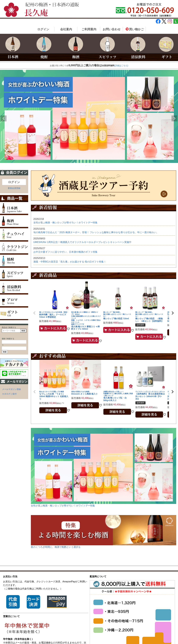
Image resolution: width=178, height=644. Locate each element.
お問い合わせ (112, 29)
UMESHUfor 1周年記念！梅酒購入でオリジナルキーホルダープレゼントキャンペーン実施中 (82, 242)
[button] (34, 313)
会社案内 (66, 29)
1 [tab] (86, 166)
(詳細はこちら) (121, 66)
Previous (4, 118)
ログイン (43, 29)
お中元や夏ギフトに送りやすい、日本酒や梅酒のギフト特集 (65, 252)
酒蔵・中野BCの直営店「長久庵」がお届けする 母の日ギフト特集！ (70, 262)
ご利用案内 (89, 29)
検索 (23, 331)
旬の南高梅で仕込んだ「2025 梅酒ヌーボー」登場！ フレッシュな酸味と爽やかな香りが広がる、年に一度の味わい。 (96, 232)
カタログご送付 (9, 394)
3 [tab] (90, 166)
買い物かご (135, 29)
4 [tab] (92, 166)
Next (174, 118)
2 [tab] (88, 166)
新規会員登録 (14, 188)
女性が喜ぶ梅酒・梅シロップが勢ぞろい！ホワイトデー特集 (65, 223)
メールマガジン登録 (11, 389)
